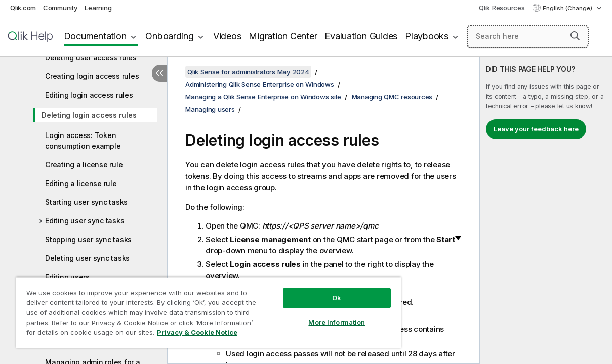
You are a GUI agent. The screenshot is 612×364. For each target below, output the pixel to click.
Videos (227, 36)
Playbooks (427, 36)
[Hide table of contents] (159, 73)
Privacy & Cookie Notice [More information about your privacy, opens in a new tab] (197, 332)
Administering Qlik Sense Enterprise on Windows (260, 84)
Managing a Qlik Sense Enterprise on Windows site (263, 97)
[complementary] (546, 210)
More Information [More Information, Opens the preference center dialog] (337, 322)
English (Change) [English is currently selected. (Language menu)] (568, 8)
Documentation (95, 36)
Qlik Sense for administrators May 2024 (248, 72)
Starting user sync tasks (86, 202)
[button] (575, 36)
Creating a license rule (84, 165)
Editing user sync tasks (85, 221)
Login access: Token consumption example (83, 141)
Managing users (210, 109)
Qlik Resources (502, 8)
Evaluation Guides (361, 36)
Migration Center (283, 36)
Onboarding (170, 36)
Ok (337, 298)
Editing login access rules (89, 95)
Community (60, 8)
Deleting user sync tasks (87, 258)
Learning (98, 8)
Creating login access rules (92, 76)
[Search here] (528, 36)
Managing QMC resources (392, 97)
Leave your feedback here (536, 129)
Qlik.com (23, 8)
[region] (209, 312)
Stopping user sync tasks (88, 239)
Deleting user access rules (91, 57)
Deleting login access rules (89, 115)
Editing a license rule (81, 183)
